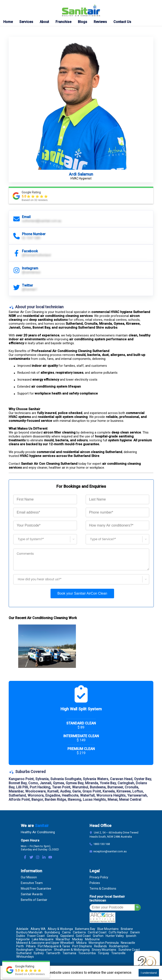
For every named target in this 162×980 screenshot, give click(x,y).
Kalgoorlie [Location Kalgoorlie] (23, 939)
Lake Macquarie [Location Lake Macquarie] (43, 939)
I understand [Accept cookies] (149, 973)
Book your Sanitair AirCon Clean (82, 593)
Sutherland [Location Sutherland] (24, 953)
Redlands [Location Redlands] (101, 946)
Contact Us (122, 22)
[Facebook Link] (25, 858)
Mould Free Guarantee (36, 889)
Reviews (100, 22)
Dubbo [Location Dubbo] (21, 936)
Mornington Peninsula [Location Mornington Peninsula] (104, 943)
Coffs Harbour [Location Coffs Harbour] (118, 932)
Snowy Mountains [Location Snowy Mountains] (104, 950)
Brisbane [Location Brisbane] (127, 929)
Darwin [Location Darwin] (135, 932)
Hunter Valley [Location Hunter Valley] (115, 936)
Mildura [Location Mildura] (81, 943)
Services (26, 22)
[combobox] (16, 539)
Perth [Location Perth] (20, 946)
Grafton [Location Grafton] (98, 936)
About (44, 22)
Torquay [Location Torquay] (103, 953)
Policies (95, 883)
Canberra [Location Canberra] (79, 932)
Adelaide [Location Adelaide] (22, 929)
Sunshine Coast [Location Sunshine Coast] (129, 950)
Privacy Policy (99, 877)
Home (8, 22)
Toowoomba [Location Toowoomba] (87, 953)
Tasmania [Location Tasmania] (69, 953)
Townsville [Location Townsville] (118, 953)
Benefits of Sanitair (34, 900)
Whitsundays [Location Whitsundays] (25, 957)
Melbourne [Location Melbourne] (92, 939)
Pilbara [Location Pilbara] (31, 946)
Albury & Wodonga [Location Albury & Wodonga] (60, 929)
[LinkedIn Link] (44, 858)
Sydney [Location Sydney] (39, 953)
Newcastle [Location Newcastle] (128, 943)
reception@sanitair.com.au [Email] (110, 851)
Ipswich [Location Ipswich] (131, 936)
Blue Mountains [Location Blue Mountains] (108, 929)
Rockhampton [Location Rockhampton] (119, 946)
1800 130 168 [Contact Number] (101, 844)
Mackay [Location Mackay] (78, 939)
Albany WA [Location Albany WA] (38, 929)
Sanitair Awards (32, 894)
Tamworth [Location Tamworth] (53, 953)
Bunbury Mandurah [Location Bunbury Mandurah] (29, 932)
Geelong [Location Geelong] (52, 936)
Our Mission (29, 877)
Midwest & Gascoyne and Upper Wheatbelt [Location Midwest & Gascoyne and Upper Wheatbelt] (45, 943)
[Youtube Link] (50, 858)
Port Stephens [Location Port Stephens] (82, 946)
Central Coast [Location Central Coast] (97, 932)
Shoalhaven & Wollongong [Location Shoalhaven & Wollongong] (72, 950)
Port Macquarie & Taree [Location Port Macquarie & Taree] (54, 946)
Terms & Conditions (103, 889)
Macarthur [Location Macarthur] (63, 939)
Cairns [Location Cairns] (66, 932)
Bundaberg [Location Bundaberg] (52, 932)
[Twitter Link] (31, 858)
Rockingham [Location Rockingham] (25, 950)
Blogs (83, 22)
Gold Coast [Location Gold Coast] (83, 936)
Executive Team (32, 883)
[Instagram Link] (38, 858)
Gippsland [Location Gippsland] (67, 936)
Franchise (63, 22)
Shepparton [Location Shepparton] (44, 950)
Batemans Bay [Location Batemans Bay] (85, 929)
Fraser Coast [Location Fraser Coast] (36, 936)
